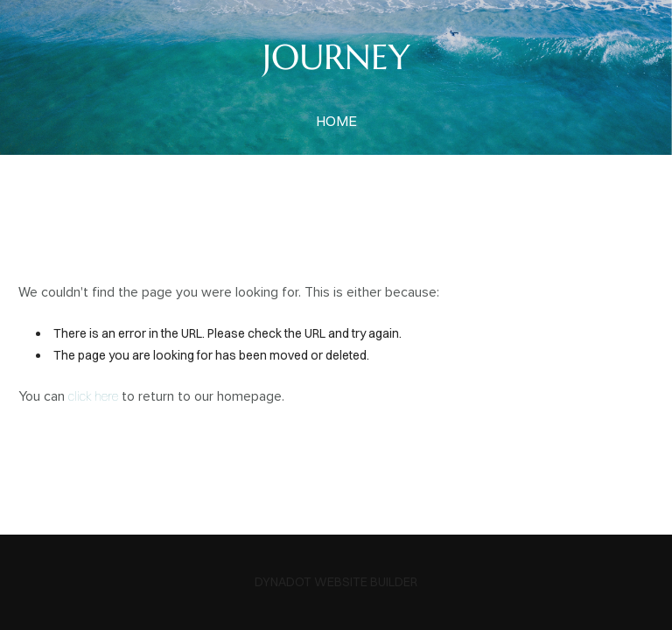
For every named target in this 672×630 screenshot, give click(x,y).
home (336, 121)
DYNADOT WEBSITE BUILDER (336, 582)
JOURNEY (336, 57)
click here (93, 396)
